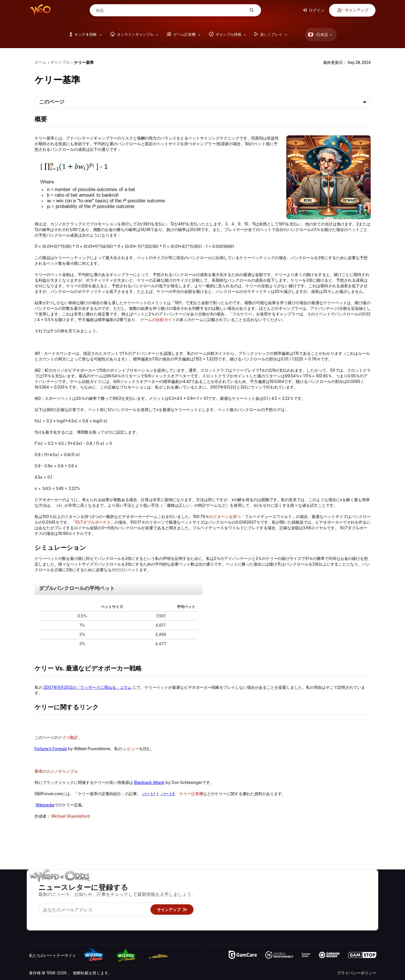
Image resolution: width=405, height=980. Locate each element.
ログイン (314, 10)
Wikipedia (45, 805)
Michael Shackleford (71, 816)
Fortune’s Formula (51, 749)
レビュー (131, 749)
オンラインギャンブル (279, 918)
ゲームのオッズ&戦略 (278, 885)
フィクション (361, 910)
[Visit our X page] (46, 919)
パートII (168, 794)
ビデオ (355, 885)
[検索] (171, 10)
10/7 (79, 522)
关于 (317, 885)
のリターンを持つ (225, 516)
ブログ (355, 893)
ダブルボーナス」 (99, 522)
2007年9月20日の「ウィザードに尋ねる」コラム (88, 687)
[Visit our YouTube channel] (34, 919)
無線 (317, 918)
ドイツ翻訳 (68, 737)
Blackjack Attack (149, 782)
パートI (148, 794)
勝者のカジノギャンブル (56, 771)
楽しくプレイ (271, 910)
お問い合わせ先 (327, 893)
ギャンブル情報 (273, 901)
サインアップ (353, 10)
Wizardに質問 (272, 926)
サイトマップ (361, 901)
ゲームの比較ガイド (158, 319)
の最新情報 (323, 910)
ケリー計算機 (191, 794)
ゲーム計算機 (271, 893)
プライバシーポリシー (357, 973)
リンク (319, 901)
